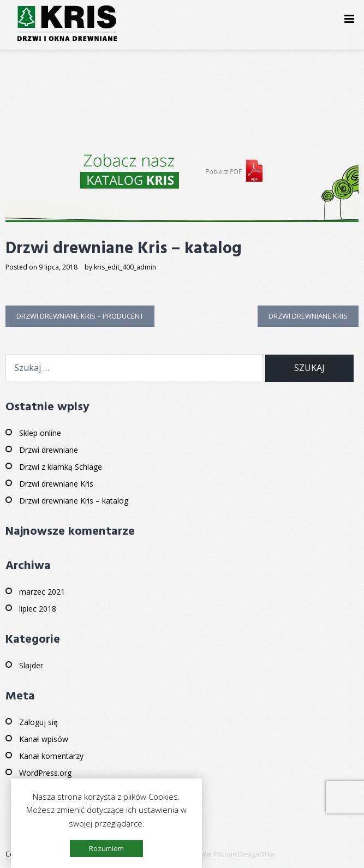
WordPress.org (45, 773)
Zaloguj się (38, 722)
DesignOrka (256, 854)
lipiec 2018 (38, 609)
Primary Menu (349, 20)
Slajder (31, 665)
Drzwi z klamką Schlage (61, 467)
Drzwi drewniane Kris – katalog (74, 501)
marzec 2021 (42, 592)
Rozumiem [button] (106, 848)
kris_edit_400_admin (125, 267)
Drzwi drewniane (49, 450)
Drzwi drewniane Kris (308, 316)
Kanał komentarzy (51, 756)
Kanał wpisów (44, 739)
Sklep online (40, 433)
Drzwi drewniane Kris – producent (80, 316)
